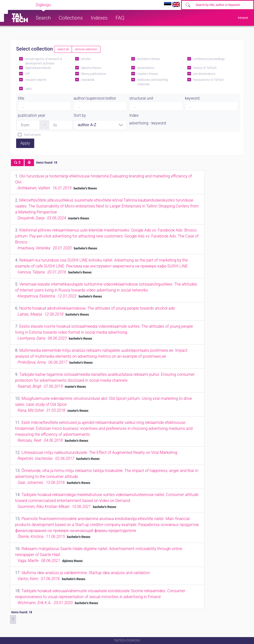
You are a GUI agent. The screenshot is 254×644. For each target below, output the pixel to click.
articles (86, 59)
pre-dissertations (205, 74)
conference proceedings (209, 59)
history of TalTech (205, 68)
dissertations (146, 68)
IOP (28, 74)
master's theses (148, 74)
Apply (25, 143)
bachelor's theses (149, 59)
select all (63, 49)
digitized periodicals (38, 68)
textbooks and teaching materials (153, 82)
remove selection (86, 49)
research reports (36, 80)
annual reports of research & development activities (44, 61)
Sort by (80, 115)
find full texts (32, 135)
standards (88, 80)
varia (28, 89)
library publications (94, 74)
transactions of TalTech (209, 80)
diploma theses (91, 68)
